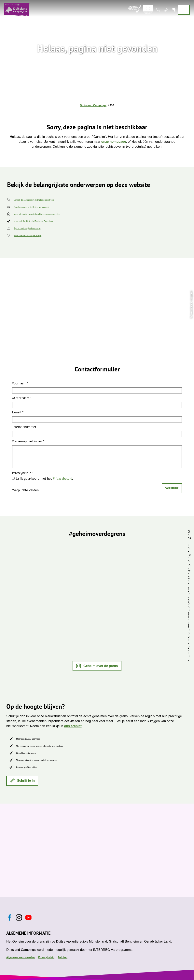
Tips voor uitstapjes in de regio (27, 228)
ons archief (73, 726)
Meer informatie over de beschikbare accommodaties (37, 214)
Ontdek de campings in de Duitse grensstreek (34, 200)
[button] (97, 666)
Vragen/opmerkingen (28, 442)
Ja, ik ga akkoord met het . (45, 478)
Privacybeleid (23, 473)
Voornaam (20, 384)
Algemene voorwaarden (21, 957)
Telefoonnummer (24, 427)
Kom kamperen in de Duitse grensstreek (31, 207)
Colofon (63, 957)
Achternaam (22, 398)
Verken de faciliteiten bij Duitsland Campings (33, 221)
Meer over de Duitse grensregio (28, 235)
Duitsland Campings (93, 105)
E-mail (18, 413)
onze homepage (114, 142)
